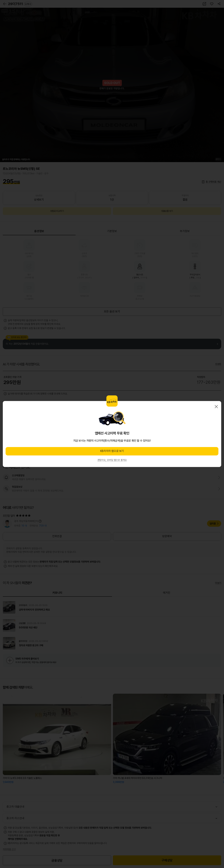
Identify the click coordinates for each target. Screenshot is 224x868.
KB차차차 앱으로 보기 (112, 451)
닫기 (216, 407)
